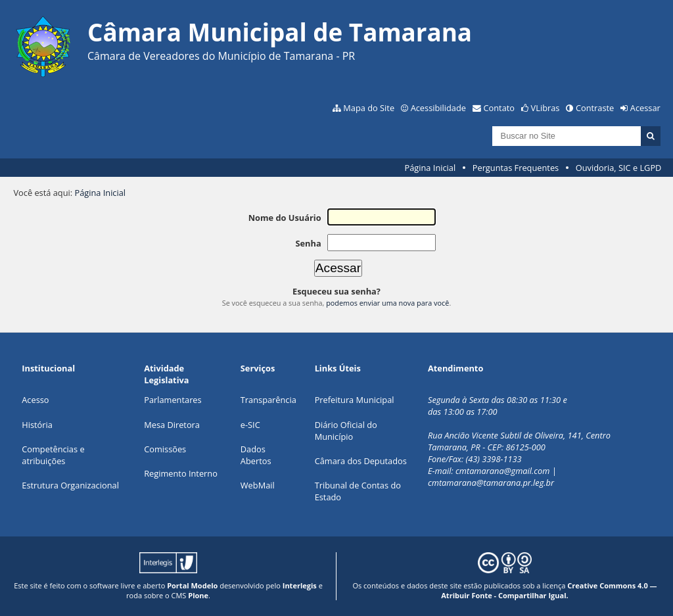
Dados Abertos (256, 455)
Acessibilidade (438, 108)
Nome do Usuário (285, 218)
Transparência (268, 400)
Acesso (35, 400)
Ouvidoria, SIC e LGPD (619, 168)
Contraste (595, 108)
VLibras (545, 108)
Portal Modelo (192, 585)
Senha (308, 243)
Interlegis (300, 585)
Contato (499, 108)
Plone (198, 595)
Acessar (645, 108)
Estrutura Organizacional (70, 485)
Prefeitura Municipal (355, 400)
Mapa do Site (369, 108)
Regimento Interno (181, 473)
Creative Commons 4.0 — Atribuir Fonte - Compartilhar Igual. (549, 590)
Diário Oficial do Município (346, 431)
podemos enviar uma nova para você (387, 303)
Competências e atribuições (53, 455)
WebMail (258, 485)
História (37, 425)
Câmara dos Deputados (361, 461)
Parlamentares (173, 400)
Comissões (165, 449)
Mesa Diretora (172, 425)
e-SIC (250, 425)
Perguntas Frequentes (516, 168)
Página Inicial (430, 168)
